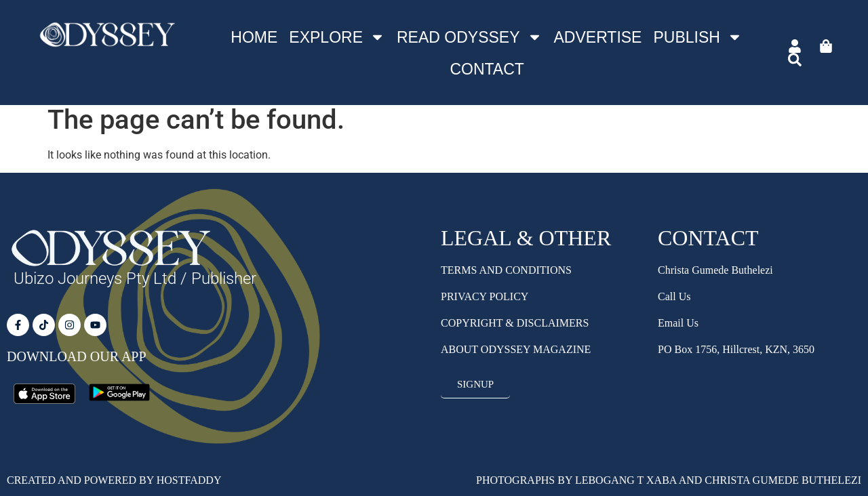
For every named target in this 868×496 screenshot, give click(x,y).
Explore (337, 37)
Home (254, 37)
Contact (487, 69)
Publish (697, 37)
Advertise (598, 37)
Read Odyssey (470, 37)
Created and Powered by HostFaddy (114, 480)
